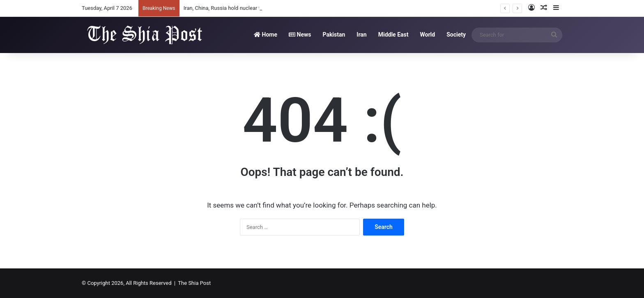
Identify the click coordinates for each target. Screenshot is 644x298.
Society (456, 35)
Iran (361, 35)
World (427, 35)
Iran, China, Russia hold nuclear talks (227, 8)
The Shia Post (194, 283)
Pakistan (334, 35)
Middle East (393, 35)
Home (266, 35)
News (300, 35)
